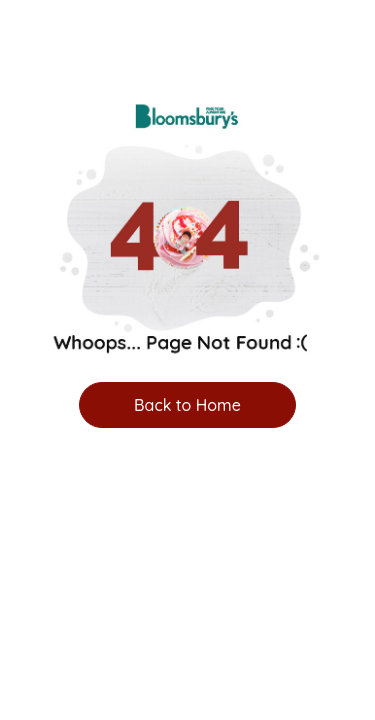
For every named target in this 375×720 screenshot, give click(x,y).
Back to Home (187, 405)
